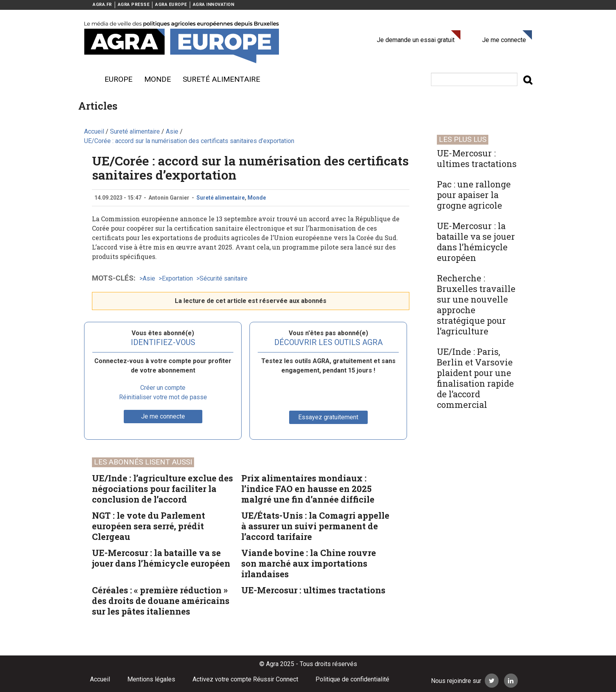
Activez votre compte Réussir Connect (245, 679)
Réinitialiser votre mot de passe (163, 397)
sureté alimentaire (221, 79)
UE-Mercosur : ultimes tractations (313, 590)
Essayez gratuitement (328, 417)
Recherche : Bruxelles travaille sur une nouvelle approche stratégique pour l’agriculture (476, 305)
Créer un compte (163, 388)
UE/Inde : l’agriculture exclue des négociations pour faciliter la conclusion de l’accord (162, 489)
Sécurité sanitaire (224, 278)
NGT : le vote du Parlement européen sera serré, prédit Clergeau (148, 526)
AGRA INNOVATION (214, 5)
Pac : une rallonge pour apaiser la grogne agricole (474, 195)
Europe (118, 79)
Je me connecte (504, 40)
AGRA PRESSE (134, 5)
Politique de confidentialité (352, 679)
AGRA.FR (102, 5)
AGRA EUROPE (171, 5)
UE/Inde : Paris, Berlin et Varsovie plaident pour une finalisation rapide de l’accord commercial (475, 378)
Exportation (177, 278)
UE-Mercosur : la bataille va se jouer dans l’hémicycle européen (161, 558)
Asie (149, 278)
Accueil (100, 679)
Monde (158, 79)
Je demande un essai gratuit (416, 40)
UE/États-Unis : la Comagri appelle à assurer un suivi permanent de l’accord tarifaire (315, 526)
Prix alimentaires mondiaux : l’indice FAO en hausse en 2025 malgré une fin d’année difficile (308, 489)
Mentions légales (151, 679)
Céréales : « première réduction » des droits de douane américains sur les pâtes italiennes (161, 601)
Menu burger (88, 79)
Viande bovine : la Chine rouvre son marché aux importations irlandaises (309, 563)
